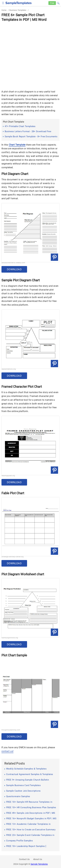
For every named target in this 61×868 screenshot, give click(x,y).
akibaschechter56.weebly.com (13, 263)
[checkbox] (3, 3)
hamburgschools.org (10, 638)
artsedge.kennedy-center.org (13, 557)
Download (14, 269)
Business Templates (18, 10)
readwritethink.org (9, 369)
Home (4, 10)
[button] (58, 3)
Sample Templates (39, 864)
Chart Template (17, 145)
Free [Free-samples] (52, 3)
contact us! (7, 751)
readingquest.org (8, 476)
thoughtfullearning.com (11, 730)
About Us (38, 859)
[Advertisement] (30, 54)
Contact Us (24, 859)
